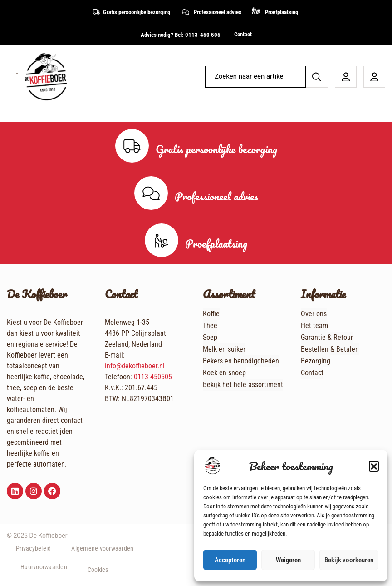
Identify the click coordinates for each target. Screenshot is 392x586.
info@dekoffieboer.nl (135, 366)
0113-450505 (153, 377)
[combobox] (253, 77)
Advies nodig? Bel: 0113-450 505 (181, 35)
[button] (374, 466)
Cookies (98, 570)
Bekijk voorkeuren (349, 560)
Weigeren (288, 560)
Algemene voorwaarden (102, 548)
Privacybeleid (33, 548)
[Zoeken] (317, 77)
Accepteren (230, 560)
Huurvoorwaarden (44, 567)
